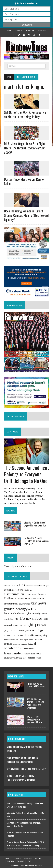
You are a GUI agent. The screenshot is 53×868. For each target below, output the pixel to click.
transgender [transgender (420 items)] (13, 653)
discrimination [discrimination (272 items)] (14, 594)
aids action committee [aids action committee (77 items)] (34, 586)
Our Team (10, 861)
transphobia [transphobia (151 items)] (10, 658)
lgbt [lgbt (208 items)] (17, 619)
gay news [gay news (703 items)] (38, 603)
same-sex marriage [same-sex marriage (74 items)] (20, 644)
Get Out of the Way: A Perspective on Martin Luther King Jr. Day (25, 114)
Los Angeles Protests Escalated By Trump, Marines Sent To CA (36, 541)
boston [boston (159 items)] (8, 590)
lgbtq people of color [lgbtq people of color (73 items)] (11, 631)
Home (9, 30)
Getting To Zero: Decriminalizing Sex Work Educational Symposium (35, 703)
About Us (39, 858)
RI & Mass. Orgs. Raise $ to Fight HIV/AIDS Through (24, 148)
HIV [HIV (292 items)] (34, 609)
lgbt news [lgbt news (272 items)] (26, 619)
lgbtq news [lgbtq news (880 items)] (36, 625)
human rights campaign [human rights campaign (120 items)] (30, 613)
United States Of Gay (35, 769)
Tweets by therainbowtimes (18, 566)
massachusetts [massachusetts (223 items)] (25, 635)
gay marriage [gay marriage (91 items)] (24, 604)
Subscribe (42, 30)
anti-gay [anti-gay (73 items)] (45, 586)
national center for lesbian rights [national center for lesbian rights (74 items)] (16, 640)
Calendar (20, 861)
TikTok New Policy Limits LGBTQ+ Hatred (36, 685)
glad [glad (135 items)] (28, 609)
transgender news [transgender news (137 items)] (32, 654)
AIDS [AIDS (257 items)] (22, 585)
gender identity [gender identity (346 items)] (15, 609)
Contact (19, 30)
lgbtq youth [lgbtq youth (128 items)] (25, 631)
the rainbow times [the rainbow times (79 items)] (27, 648)
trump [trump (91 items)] (20, 658)
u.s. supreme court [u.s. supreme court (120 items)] (32, 658)
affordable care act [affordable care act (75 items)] (11, 586)
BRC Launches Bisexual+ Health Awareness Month (34, 720)
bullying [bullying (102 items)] (29, 590)
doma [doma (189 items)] (28, 594)
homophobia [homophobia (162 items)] (11, 613)
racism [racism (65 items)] (31, 640)
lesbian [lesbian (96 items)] (11, 619)
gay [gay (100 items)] (13, 598)
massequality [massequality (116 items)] (41, 635)
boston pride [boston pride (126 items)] (18, 590)
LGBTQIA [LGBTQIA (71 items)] (22, 625)
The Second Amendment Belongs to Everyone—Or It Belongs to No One (26, 474)
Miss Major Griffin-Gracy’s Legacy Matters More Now (35, 524)
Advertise (30, 30)
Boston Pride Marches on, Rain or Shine (24, 181)
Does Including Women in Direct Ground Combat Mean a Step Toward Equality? (26, 215)
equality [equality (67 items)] (35, 595)
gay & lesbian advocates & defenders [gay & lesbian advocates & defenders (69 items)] (28, 598)
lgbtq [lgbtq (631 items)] (38, 618)
